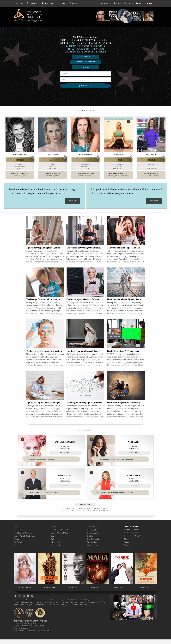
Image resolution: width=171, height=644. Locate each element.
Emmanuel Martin (20, 155)
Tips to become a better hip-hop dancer (124, 304)
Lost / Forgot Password (59, 534)
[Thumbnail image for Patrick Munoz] (51, 488)
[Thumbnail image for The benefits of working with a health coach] (85, 235)
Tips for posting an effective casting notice (45, 407)
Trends (128, 3)
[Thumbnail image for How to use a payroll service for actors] (85, 287)
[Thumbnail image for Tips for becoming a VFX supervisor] (126, 339)
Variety (127, 550)
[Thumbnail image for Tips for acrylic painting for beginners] (45, 235)
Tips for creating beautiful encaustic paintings (127, 407)
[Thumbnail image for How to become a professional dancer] (85, 339)
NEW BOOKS (73, 592)
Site (117, 3)
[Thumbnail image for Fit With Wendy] (118, 135)
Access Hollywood (131, 537)
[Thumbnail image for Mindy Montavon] (85, 135)
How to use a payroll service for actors (83, 304)
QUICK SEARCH (85, 86)
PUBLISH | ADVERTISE (85, 62)
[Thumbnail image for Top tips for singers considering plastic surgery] (45, 339)
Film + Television (94, 550)
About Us (17, 550)
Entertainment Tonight (132, 540)
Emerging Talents (94, 534)
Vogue (126, 546)
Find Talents (32, 3)
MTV (126, 543)
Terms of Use (56, 550)
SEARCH (73, 206)
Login (150, 3)
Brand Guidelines (94, 544)
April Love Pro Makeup (65, 447)
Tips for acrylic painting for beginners (43, 253)
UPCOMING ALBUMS (24, 592)
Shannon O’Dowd (134, 480)
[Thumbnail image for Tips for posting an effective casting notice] (45, 390)
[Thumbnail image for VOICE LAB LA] (120, 455)
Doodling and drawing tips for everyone (84, 407)
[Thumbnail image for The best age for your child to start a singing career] (45, 287)
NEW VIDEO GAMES (97, 592)
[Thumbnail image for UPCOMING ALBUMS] (25, 573)
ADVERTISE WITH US (86, 509)
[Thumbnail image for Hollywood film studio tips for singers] (126, 235)
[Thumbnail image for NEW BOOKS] (73, 573)
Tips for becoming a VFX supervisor (123, 356)
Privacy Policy (56, 547)
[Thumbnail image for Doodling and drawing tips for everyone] (85, 390)
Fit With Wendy (118, 155)
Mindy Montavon (85, 155)
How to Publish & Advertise (24, 540)
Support (105, 3)
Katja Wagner (53, 155)
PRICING (85, 67)
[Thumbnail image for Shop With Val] (151, 135)
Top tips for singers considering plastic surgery (47, 356)
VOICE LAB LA (134, 447)
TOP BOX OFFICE (145, 592)
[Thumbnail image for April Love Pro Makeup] (51, 455)
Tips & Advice (48, 3)
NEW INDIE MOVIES (49, 592)
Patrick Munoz (65, 480)
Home (19, 3)
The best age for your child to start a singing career (49, 304)
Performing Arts (93, 537)
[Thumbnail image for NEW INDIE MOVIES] (49, 573)
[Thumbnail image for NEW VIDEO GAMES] (98, 573)
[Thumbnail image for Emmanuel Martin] (20, 135)
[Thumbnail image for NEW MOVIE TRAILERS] (122, 573)
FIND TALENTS (85, 57)
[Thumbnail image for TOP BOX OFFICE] (146, 573)
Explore (62, 3)
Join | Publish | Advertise (23, 537)
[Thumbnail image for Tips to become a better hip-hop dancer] (126, 287)
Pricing (73, 3)
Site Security (19, 547)
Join (139, 3)
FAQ (52, 544)
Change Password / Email (60, 537)
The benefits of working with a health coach (86, 253)
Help (52, 540)
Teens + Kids (92, 547)
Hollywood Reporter (132, 534)
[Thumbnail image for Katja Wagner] (53, 135)
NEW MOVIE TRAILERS (121, 592)
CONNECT (154, 206)
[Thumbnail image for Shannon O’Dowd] (120, 488)
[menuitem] (19, 3)
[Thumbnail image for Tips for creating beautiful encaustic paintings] (126, 390)
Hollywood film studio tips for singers (123, 253)
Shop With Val (151, 155)
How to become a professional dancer (83, 356)
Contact (53, 531)
